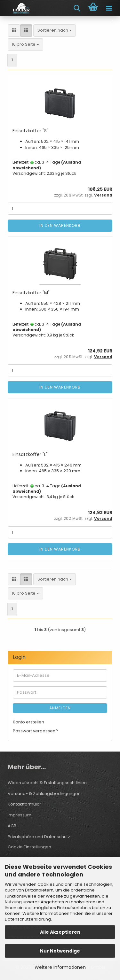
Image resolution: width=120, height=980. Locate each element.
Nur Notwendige (60, 951)
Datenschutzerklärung (28, 919)
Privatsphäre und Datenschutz (39, 837)
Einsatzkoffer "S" (30, 131)
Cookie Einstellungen (29, 847)
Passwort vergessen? (35, 731)
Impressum (20, 815)
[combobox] (55, 31)
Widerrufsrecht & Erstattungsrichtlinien (47, 783)
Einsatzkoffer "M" (31, 293)
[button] (14, 31)
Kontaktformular (24, 804)
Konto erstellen (28, 722)
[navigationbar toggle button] (109, 8)
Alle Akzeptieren (60, 932)
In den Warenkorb (60, 225)
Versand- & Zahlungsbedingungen (44, 794)
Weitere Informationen (60, 967)
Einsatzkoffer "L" (30, 454)
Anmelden (60, 708)
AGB (12, 826)
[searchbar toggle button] (77, 8)
